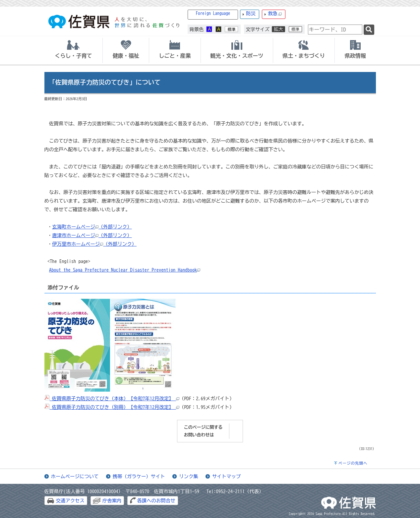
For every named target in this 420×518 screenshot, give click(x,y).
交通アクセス (70, 501)
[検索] (369, 30)
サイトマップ (226, 476)
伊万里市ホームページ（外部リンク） (94, 244)
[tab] (74, 50)
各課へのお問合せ (156, 501)
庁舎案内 (112, 501)
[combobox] (335, 30)
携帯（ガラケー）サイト (139, 476)
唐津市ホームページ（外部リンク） (92, 235)
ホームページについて (75, 476)
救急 (275, 14)
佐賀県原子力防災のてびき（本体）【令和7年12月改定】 (112, 398)
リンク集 (189, 476)
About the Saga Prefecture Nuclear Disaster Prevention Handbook (125, 270)
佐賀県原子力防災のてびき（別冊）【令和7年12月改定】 (112, 407)
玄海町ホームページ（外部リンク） (92, 227)
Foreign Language (213, 13)
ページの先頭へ (353, 463)
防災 (251, 13)
